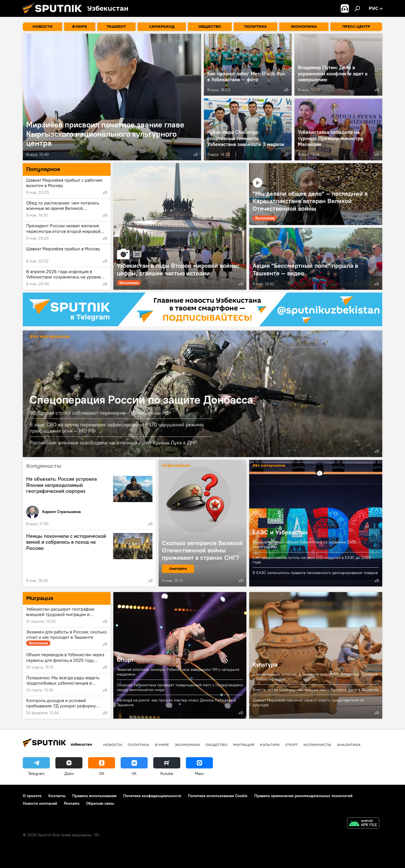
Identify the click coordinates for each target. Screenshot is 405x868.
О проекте (32, 796)
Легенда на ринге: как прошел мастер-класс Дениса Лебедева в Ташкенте (176, 702)
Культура (265, 664)
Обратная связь (100, 803)
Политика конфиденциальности (152, 796)
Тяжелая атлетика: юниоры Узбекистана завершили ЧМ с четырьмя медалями (178, 672)
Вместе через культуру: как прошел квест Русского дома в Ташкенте (316, 690)
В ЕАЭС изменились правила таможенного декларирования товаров (315, 573)
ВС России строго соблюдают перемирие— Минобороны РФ (100, 413)
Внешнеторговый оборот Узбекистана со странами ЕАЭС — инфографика (307, 544)
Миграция (244, 745)
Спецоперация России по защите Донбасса (141, 400)
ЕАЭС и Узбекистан (280, 532)
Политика (139, 745)
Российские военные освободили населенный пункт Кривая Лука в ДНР (113, 443)
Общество (217, 745)
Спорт (125, 660)
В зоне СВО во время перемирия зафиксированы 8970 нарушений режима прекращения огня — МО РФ (117, 428)
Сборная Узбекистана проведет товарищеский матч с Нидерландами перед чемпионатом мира (180, 687)
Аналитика (349, 745)
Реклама (72, 803)
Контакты (57, 796)
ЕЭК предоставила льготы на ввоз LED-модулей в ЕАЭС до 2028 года (312, 560)
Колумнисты (317, 745)
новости (113, 745)
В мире (162, 745)
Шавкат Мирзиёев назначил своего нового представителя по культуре (308, 702)
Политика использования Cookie (218, 796)
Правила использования (94, 796)
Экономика (187, 745)
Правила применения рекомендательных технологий (303, 796)
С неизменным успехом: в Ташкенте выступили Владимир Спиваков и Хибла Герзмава (315, 677)
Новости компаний (40, 803)
